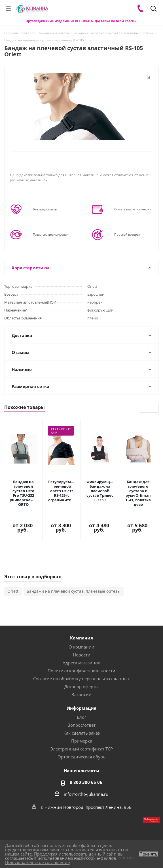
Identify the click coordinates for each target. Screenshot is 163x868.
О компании (81, 615)
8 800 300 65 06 (86, 751)
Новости (82, 623)
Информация (81, 677)
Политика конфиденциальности (81, 639)
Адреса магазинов (81, 631)
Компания (81, 606)
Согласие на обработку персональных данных (81, 647)
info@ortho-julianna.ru (86, 763)
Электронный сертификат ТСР (82, 717)
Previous (145, 408)
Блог (81, 686)
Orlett (13, 560)
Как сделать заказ (82, 701)
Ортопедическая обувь (81, 725)
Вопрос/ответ (81, 694)
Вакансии (81, 663)
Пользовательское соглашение (37, 862)
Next (154, 408)
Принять (149, 854)
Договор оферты (81, 655)
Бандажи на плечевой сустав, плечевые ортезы (74, 560)
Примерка (82, 709)
